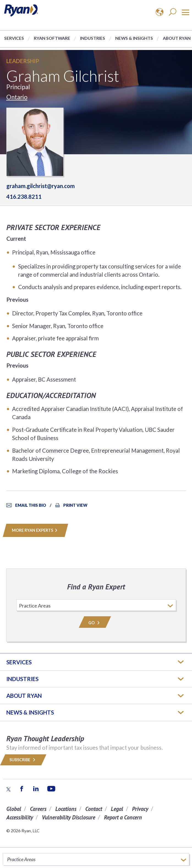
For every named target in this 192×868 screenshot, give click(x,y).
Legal (117, 809)
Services (14, 38)
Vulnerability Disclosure (68, 817)
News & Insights (134, 38)
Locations (66, 809)
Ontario (17, 97)
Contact (94, 809)
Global (14, 809)
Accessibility (20, 817)
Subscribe (23, 760)
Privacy (140, 809)
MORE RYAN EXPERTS (35, 530)
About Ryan (177, 38)
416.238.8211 (24, 197)
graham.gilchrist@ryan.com (41, 186)
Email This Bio (31, 505)
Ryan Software (52, 38)
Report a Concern (123, 817)
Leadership (23, 61)
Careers (38, 809)
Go (95, 623)
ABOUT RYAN (24, 696)
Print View (75, 505)
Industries (93, 38)
